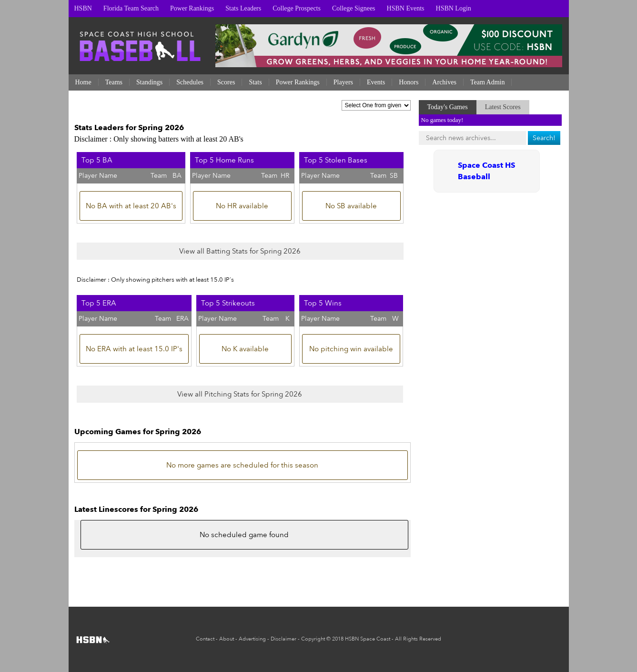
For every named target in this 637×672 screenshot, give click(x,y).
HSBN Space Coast (368, 639)
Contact (205, 639)
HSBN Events (406, 8)
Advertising (252, 639)
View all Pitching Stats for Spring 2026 (240, 394)
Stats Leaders (243, 8)
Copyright (313, 639)
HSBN (83, 8)
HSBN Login (454, 8)
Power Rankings (192, 8)
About (227, 639)
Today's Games (448, 107)
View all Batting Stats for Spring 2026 (240, 251)
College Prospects (297, 8)
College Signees (354, 8)
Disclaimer (283, 639)
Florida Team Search (131, 8)
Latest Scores (503, 107)
